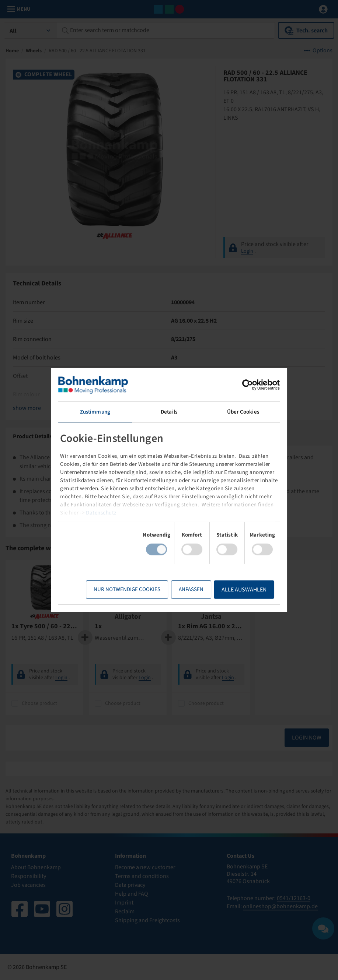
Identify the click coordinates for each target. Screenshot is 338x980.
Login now (307, 738)
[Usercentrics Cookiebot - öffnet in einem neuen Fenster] (248, 384)
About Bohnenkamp (36, 867)
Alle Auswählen (244, 590)
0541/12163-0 (294, 898)
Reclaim (125, 911)
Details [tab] (169, 412)
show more (27, 408)
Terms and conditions (142, 876)
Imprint (124, 903)
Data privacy (130, 885)
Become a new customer (145, 867)
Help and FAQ (132, 894)
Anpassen (191, 589)
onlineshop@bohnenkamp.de (280, 906)
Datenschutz (101, 513)
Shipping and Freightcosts (147, 920)
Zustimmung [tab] (95, 412)
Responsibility (29, 876)
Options (323, 50)
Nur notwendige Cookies (127, 589)
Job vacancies (28, 885)
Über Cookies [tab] (243, 412)
